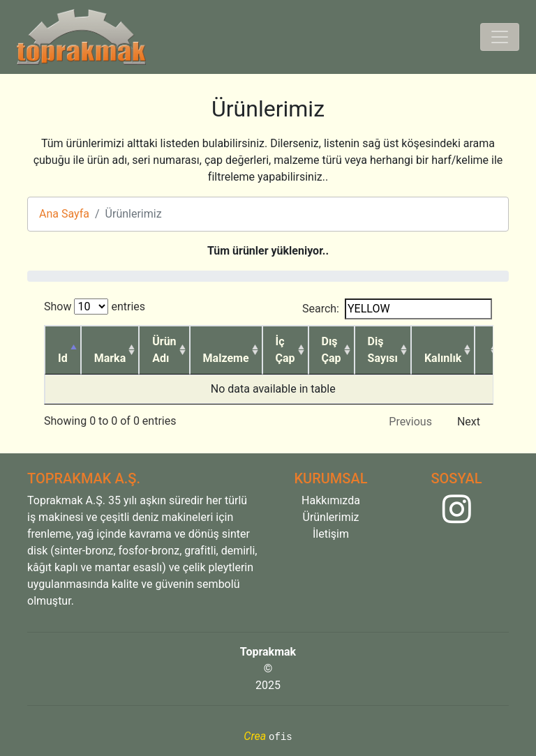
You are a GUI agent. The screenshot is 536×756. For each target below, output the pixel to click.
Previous (410, 422)
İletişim (331, 534)
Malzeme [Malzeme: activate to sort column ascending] (226, 358)
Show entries (95, 307)
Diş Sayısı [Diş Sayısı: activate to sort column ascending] (383, 350)
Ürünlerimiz (331, 517)
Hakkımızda (331, 500)
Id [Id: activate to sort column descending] (63, 358)
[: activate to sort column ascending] (488, 350)
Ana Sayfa (64, 214)
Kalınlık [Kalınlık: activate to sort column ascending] (443, 358)
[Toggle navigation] (500, 37)
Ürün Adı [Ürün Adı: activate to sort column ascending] (164, 350)
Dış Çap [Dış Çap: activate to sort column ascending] (332, 350)
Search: (397, 309)
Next (469, 422)
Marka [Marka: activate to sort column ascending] (110, 358)
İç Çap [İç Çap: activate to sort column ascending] (285, 350)
